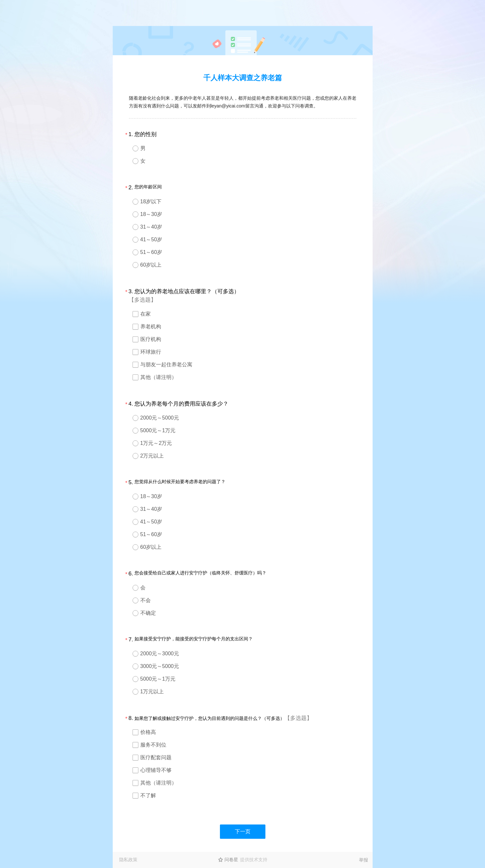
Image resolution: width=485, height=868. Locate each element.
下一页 (243, 831)
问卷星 (231, 860)
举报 (364, 860)
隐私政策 (128, 860)
